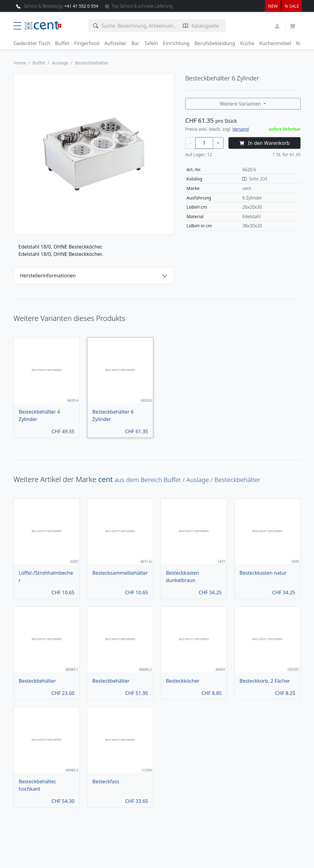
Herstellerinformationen (48, 276)
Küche (247, 43)
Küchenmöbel (275, 43)
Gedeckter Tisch (32, 43)
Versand (241, 129)
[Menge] (204, 143)
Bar (135, 43)
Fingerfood (87, 43)
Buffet (62, 43)
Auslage (60, 63)
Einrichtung (176, 43)
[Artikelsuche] (96, 26)
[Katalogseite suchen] (186, 26)
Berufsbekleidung (215, 43)
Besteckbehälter (92, 63)
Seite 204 (258, 179)
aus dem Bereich (179, 480)
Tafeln (151, 43)
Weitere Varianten (241, 104)
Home (20, 63)
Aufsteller (115, 43)
